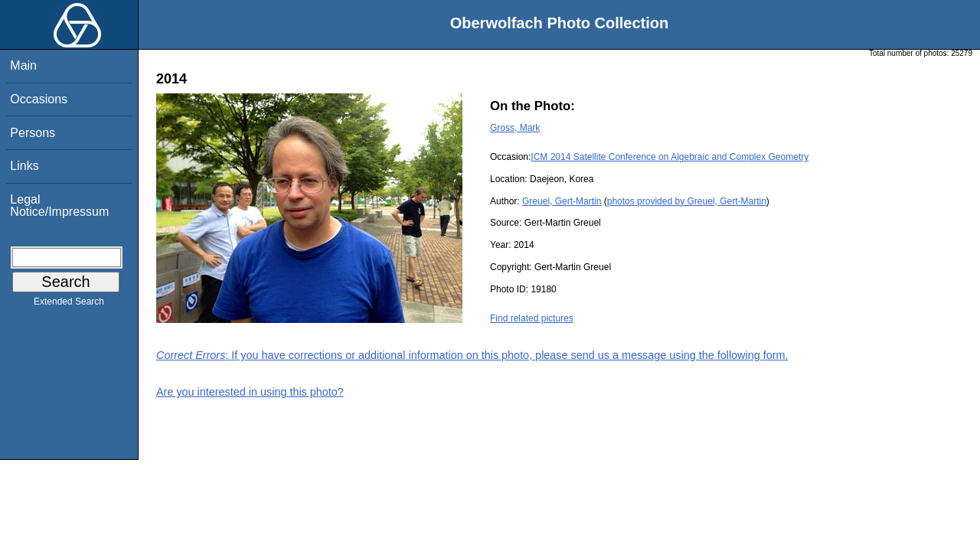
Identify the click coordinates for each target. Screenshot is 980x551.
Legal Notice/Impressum (59, 205)
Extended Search (69, 305)
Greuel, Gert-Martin (562, 201)
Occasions (39, 99)
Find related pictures (532, 318)
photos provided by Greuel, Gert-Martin (687, 201)
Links (24, 166)
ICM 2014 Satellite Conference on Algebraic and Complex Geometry (670, 157)
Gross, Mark (515, 128)
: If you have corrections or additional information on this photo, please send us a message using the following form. (472, 355)
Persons (33, 133)
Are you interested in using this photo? (250, 392)
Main (23, 65)
